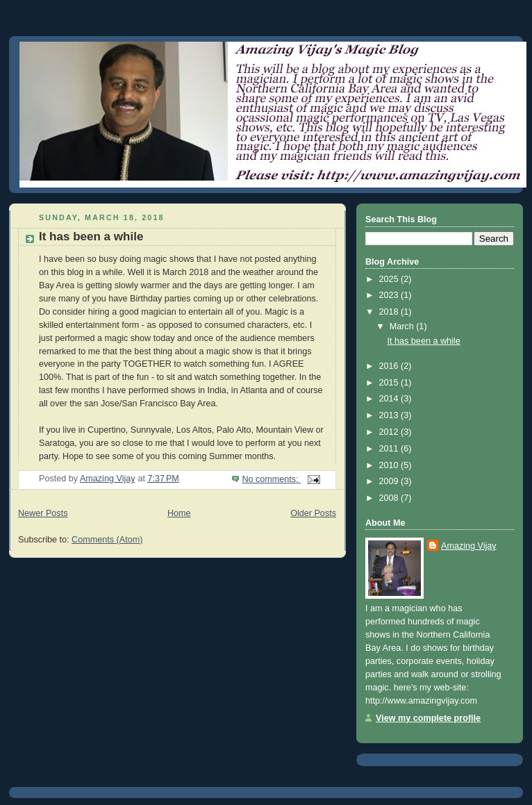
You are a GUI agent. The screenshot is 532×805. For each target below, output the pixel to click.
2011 (390, 449)
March (403, 326)
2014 (390, 399)
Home (179, 513)
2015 (390, 383)
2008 (390, 498)
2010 (390, 465)
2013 (390, 415)
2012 (390, 432)
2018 (390, 312)
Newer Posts (43, 513)
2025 (390, 279)
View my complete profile (428, 718)
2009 (390, 481)
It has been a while (91, 236)
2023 (390, 295)
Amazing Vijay (469, 546)
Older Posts (313, 513)
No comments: (271, 479)
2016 (390, 366)
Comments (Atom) (107, 540)
